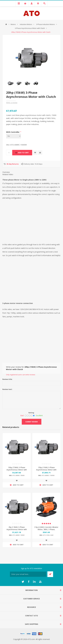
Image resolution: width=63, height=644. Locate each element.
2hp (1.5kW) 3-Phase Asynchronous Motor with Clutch (17, 529)
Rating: (31, 413)
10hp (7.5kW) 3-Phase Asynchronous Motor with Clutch (17, 470)
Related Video (8, 174)
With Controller (13, 132)
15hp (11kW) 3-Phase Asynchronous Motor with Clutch (46, 470)
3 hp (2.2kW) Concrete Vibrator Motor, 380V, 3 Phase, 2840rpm (46, 529)
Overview (6, 172)
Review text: (7, 389)
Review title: (7, 379)
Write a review (12, 103)
